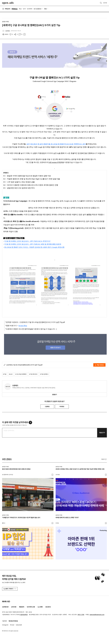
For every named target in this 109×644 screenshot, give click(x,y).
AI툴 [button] (45, 9)
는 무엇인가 (45, 241)
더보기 (104, 459)
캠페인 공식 (18, 247)
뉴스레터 (40, 607)
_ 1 (30, 241)
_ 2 (30, 244)
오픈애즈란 (5, 607)
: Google (55, 247)
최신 (20, 9)
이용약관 (4, 621)
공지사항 (14, 607)
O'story (15, 9)
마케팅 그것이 (16, 241)
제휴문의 (22, 607)
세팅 (42, 244)
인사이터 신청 (31, 607)
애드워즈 (34, 144)
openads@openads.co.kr (97, 615)
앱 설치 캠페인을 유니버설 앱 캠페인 (51, 144)
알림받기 (55, 395)
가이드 (26, 247)
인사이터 (30, 9)
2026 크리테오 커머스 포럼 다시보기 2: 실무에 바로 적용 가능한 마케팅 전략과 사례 (80, 469)
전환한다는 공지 (80, 144)
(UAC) (67, 144)
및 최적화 (48, 244)
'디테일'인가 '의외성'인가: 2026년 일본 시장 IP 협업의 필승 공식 (21, 518)
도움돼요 (47, 407)
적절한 (32, 247)
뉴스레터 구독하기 (10, 589)
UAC (39, 241)
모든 (28, 144)
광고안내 (48, 607)
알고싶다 (25, 241)
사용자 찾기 (47, 247)
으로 (72, 144)
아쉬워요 (62, 407)
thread (12, 625)
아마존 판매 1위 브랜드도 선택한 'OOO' (67, 518)
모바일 (37, 247)
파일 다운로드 (99, 365)
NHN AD (6, 601)
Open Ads (8, 3)
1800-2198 (81, 615)
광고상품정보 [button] (37, 9)
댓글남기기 (102, 433)
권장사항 (61, 247)
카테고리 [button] (6, 9)
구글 (7, 241)
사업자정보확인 (24, 615)
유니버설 (8, 247)
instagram (5, 625)
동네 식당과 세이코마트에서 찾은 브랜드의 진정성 (16, 469)
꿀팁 (54, 244)
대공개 (59, 244)
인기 (24, 9)
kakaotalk (19, 625)
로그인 (105, 3)
